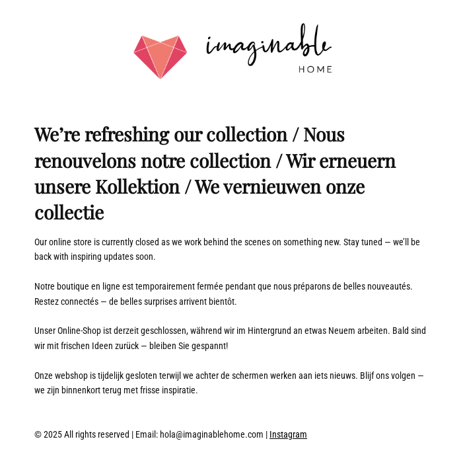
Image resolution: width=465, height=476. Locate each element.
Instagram (288, 434)
